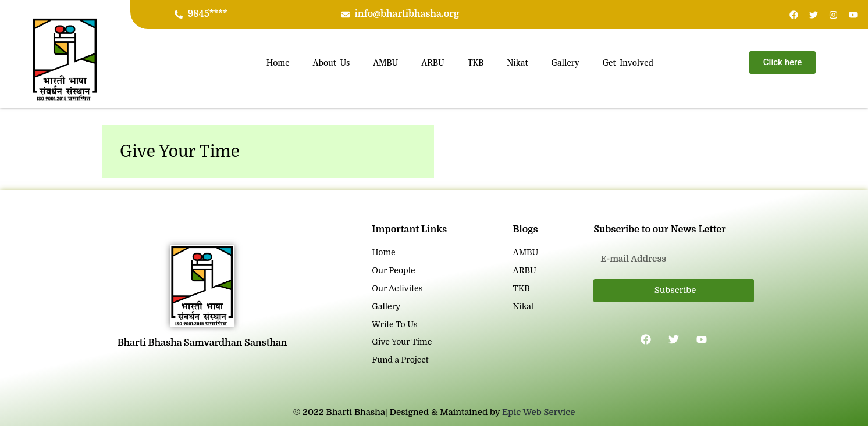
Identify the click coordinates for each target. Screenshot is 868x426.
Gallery (565, 63)
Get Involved (628, 63)
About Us (332, 63)
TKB (476, 63)
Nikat (517, 63)
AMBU (385, 63)
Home (278, 63)
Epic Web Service (538, 412)
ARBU (433, 63)
